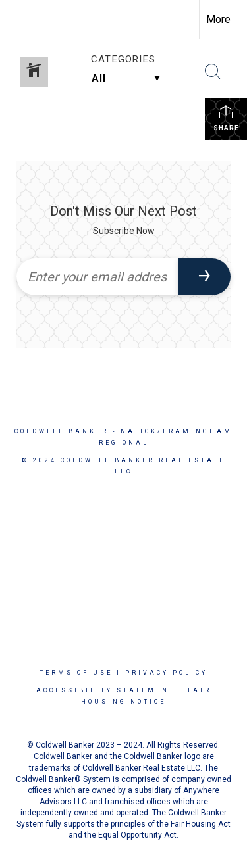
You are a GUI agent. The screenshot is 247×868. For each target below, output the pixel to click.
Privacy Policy (166, 673)
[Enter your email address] (97, 277)
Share (226, 118)
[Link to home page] (22, 20)
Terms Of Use (76, 673)
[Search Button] (213, 72)
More (218, 19)
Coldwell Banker (62, 431)
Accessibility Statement (106, 690)
